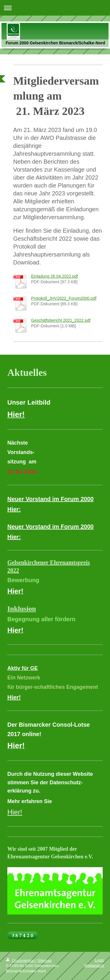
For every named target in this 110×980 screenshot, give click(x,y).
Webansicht (94, 965)
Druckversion (21, 960)
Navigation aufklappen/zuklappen (55, 8)
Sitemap (45, 960)
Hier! (15, 812)
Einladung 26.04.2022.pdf (55, 276)
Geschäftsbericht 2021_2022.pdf (61, 320)
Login (99, 960)
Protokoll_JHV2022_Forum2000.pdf (64, 298)
